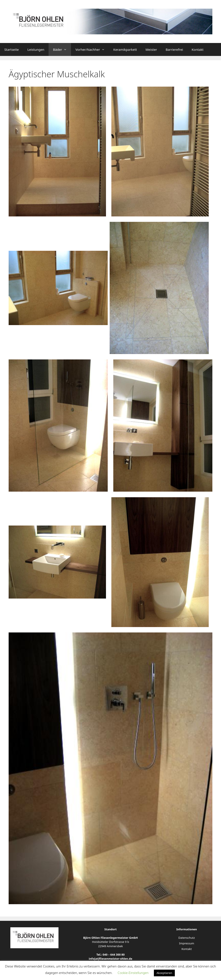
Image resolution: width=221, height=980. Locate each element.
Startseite (12, 49)
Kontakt (198, 49)
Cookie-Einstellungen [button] (133, 973)
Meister (151, 49)
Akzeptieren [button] (164, 973)
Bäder (62, 49)
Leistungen (36, 49)
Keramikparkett (125, 49)
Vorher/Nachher (92, 49)
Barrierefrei (174, 49)
